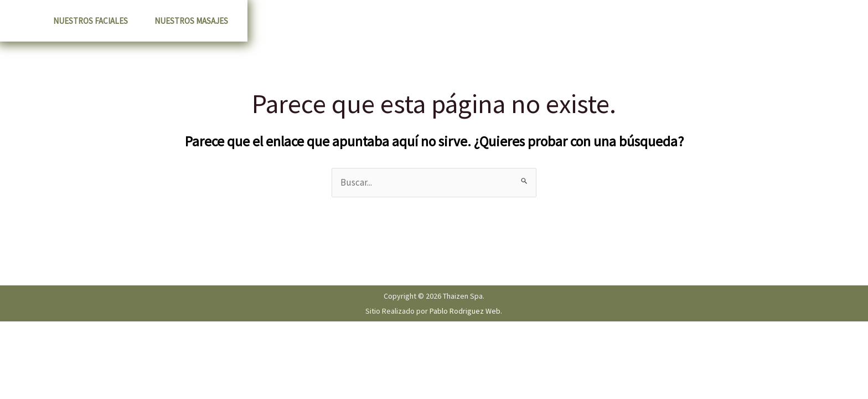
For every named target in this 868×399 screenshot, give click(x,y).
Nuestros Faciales (91, 21)
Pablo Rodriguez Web (465, 311)
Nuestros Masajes (191, 21)
